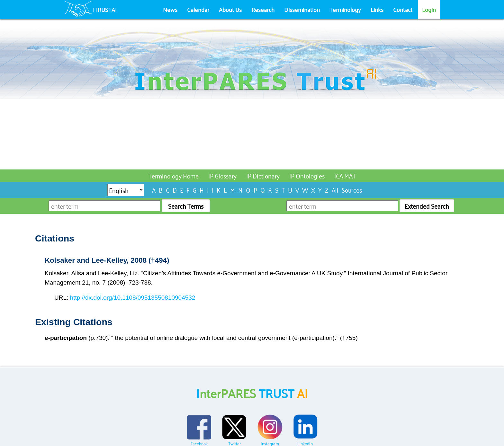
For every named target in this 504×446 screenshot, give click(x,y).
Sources (352, 190)
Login (429, 9)
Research (263, 9)
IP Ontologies (307, 175)
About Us (230, 9)
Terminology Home (174, 175)
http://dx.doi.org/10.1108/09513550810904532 (133, 298)
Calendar (198, 9)
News (170, 9)
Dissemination (302, 9)
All (335, 190)
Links (377, 9)
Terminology (345, 9)
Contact (403, 9)
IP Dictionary (263, 175)
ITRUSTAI (105, 9)
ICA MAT (345, 175)
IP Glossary (222, 175)
